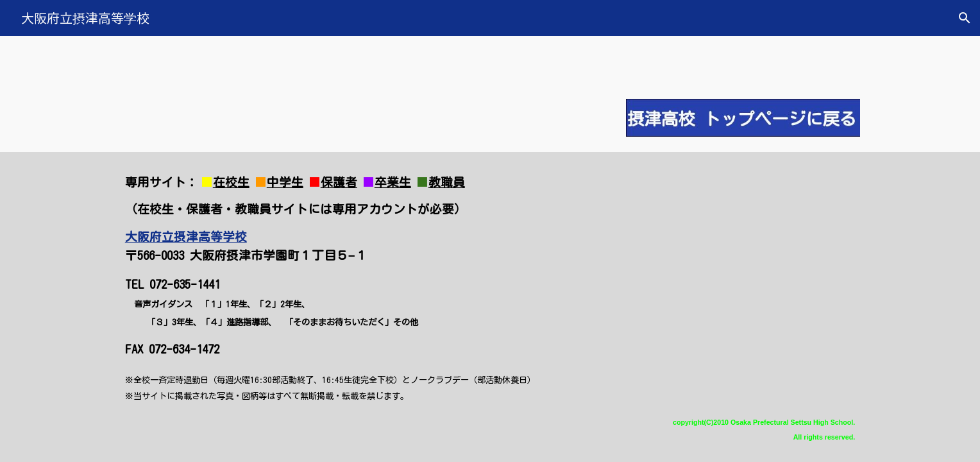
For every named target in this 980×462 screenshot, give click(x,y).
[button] (965, 18)
